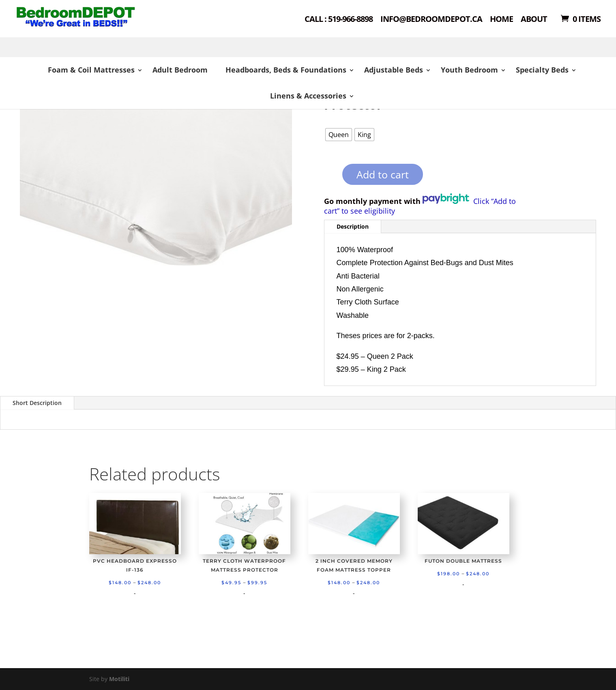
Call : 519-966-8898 (339, 20)
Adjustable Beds (394, 70)
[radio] (339, 135)
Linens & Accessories (308, 96)
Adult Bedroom (180, 70)
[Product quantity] (328, 177)
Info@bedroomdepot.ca (431, 20)
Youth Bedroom (469, 70)
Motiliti (119, 679)
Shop (104, 29)
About (534, 20)
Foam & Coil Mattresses (91, 70)
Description (353, 226)
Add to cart (383, 174)
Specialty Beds (542, 70)
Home (501, 20)
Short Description (37, 403)
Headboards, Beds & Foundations (286, 70)
